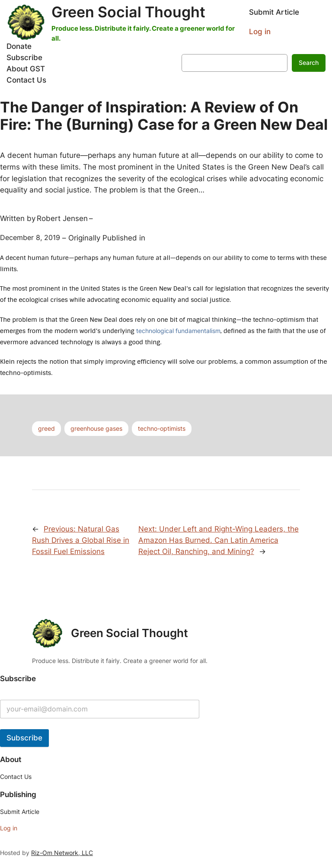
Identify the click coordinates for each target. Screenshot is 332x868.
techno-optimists (162, 428)
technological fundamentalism (178, 331)
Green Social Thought (128, 12)
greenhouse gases (96, 428)
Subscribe (24, 738)
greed (46, 428)
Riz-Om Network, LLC (62, 853)
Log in (260, 32)
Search (309, 62)
